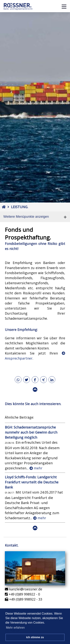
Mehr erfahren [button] (15, 628)
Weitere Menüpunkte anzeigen (26, 217)
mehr (36, 468)
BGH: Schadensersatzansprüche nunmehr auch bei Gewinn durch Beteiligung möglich (31, 432)
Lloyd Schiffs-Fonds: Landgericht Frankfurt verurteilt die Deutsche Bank (32, 482)
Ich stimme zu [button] (35, 637)
